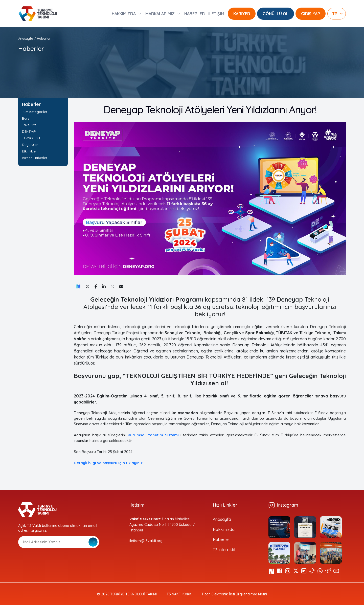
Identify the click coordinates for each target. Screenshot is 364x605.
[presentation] (57, 561)
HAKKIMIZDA (124, 14)
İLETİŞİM (216, 14)
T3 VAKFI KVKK (179, 594)
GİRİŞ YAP (311, 14)
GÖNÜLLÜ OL (276, 14)
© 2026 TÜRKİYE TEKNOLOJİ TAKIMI (127, 594)
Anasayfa (26, 38)
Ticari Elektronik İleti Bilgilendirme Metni (234, 594)
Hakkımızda (224, 529)
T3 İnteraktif (224, 550)
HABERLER (195, 14)
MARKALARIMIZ (160, 14)
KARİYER (242, 14)
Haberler (44, 38)
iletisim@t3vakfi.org (146, 541)
